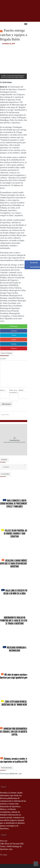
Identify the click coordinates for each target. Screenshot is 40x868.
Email (13, 391)
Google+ (14, 340)
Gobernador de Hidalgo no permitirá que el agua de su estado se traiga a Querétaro (15, 621)
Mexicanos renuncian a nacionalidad (15, 649)
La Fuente (6, 467)
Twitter (14, 335)
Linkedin (14, 344)
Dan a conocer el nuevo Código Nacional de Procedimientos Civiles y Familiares (15, 504)
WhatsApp (14, 326)
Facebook (14, 331)
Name (3, 390)
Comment (3, 359)
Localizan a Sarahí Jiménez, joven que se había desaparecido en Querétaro (15, 563)
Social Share (32, 267)
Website (21, 390)
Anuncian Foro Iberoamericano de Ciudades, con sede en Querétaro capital (15, 732)
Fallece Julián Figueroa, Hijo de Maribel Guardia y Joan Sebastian (15, 534)
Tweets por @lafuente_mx (11, 774)
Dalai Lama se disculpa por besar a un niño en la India (15, 592)
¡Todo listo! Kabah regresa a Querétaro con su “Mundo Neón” (15, 703)
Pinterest (14, 348)
